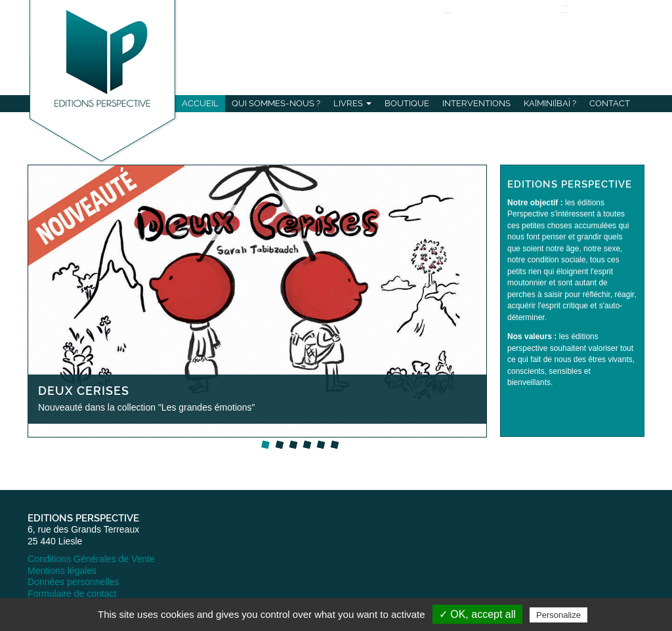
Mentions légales (62, 571)
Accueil (200, 103)
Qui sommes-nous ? (276, 103)
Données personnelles (73, 582)
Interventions (476, 103)
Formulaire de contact (72, 594)
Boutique (407, 103)
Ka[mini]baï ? (550, 103)
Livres (352, 103)
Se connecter (485, 20)
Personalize (558, 615)
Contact (610, 103)
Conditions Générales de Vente (91, 559)
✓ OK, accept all (477, 614)
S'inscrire (493, 31)
